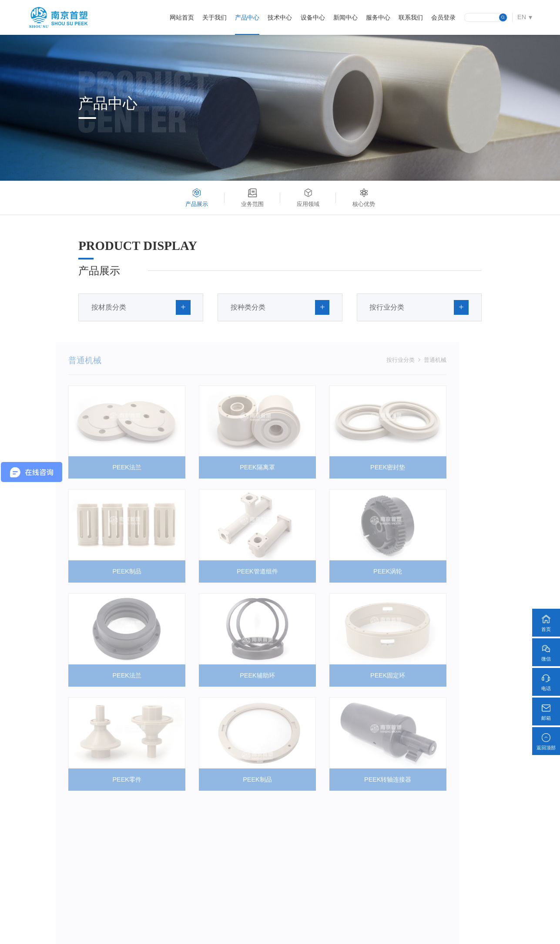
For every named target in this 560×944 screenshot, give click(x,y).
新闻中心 (345, 17)
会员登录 (443, 17)
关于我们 (215, 17)
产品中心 (247, 17)
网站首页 (182, 17)
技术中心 (280, 17)
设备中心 (313, 17)
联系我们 (411, 17)
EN (522, 17)
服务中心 (378, 17)
